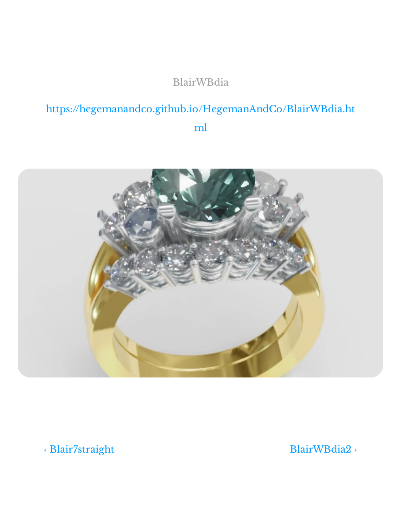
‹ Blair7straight (79, 450)
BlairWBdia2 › (323, 450)
